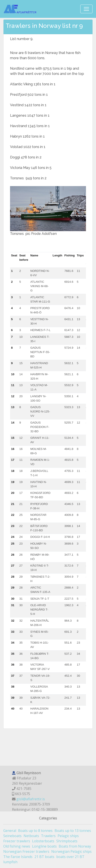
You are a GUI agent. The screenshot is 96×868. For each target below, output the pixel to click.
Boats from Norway (75, 846)
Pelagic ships (68, 836)
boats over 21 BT (70, 857)
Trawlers (48, 836)
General (10, 831)
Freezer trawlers (17, 841)
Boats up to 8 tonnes (35, 831)
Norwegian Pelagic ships (71, 851)
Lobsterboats (43, 841)
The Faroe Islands (18, 857)
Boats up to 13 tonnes (73, 831)
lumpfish (10, 862)
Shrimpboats (67, 841)
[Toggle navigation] (86, 9)
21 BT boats (44, 857)
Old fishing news (17, 846)
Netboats (31, 836)
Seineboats (12, 836)
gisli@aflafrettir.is (31, 799)
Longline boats (44, 846)
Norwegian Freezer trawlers (26, 851)
